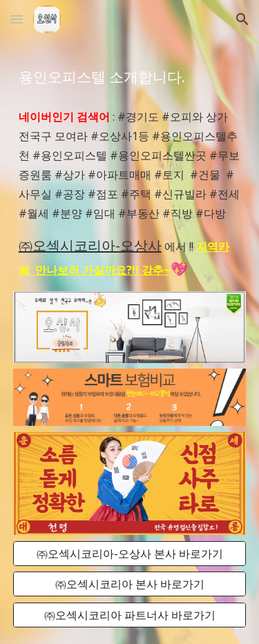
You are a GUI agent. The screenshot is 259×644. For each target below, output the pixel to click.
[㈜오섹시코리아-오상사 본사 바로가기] (130, 554)
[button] (17, 19)
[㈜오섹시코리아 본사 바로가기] (130, 584)
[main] (130, 76)
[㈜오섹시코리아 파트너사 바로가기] (130, 615)
